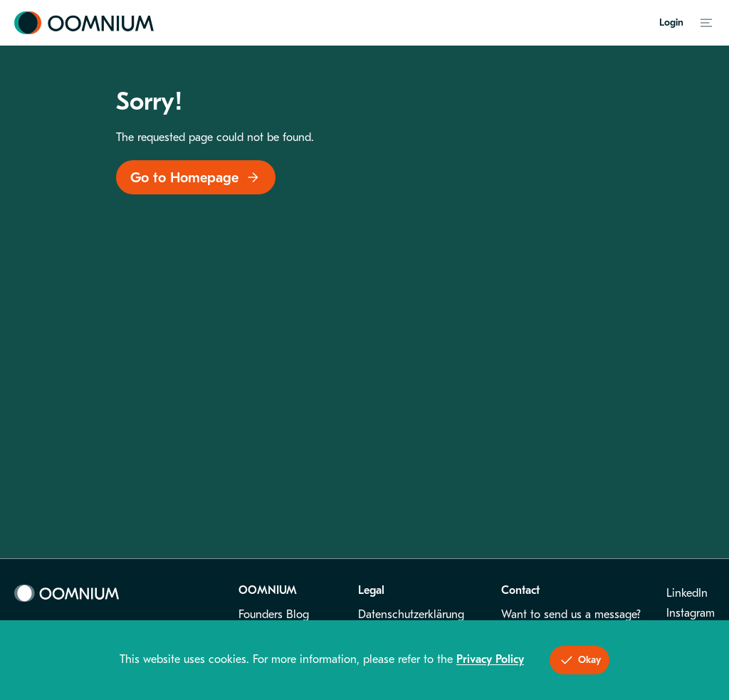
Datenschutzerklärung (411, 615)
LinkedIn (687, 593)
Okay (579, 660)
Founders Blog (274, 615)
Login (671, 22)
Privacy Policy (490, 659)
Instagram (691, 613)
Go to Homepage (196, 177)
